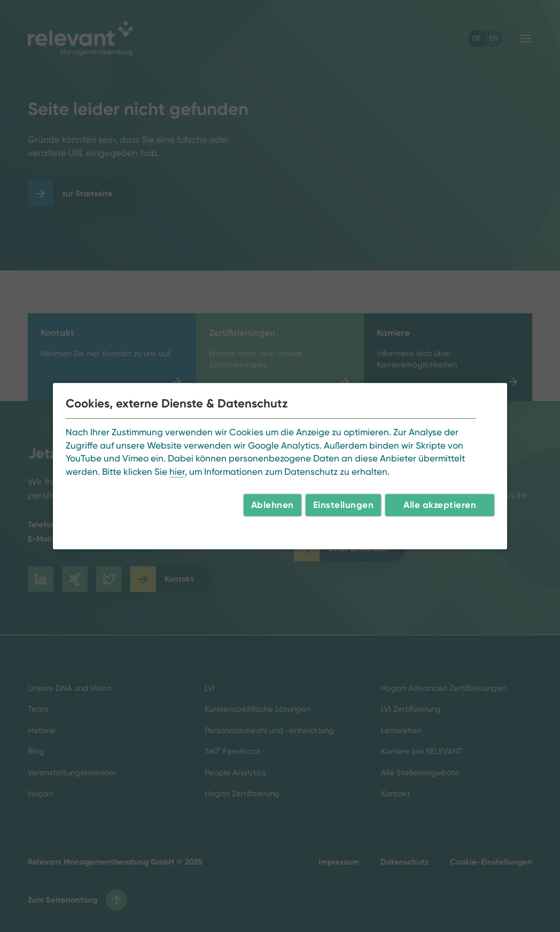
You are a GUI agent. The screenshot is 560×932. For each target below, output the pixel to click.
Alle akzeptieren (440, 505)
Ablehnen (273, 505)
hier (177, 472)
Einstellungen (344, 505)
